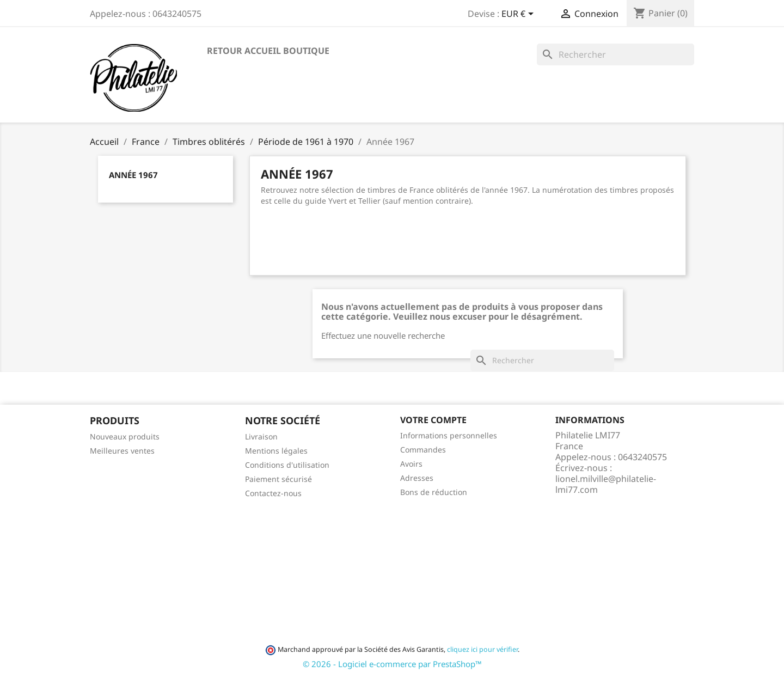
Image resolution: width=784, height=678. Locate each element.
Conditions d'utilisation (287, 465)
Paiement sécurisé (278, 479)
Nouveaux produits (125, 436)
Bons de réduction (434, 492)
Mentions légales (276, 451)
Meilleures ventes (122, 451)
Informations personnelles (449, 435)
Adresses (417, 478)
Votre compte (433, 420)
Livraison (261, 436)
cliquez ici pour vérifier (482, 649)
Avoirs (411, 464)
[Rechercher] (615, 54)
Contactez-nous (273, 493)
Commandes (423, 450)
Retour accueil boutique (268, 51)
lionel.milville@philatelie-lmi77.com (606, 484)
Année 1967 (133, 175)
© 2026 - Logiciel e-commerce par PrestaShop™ (392, 664)
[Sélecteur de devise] (519, 15)
